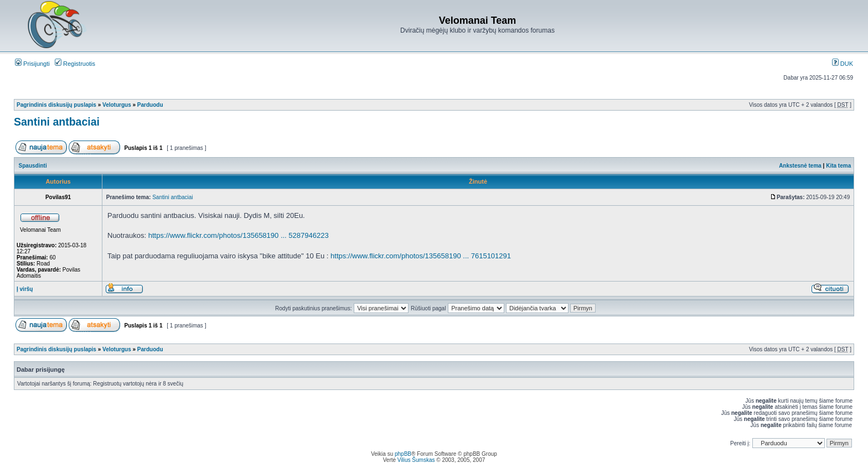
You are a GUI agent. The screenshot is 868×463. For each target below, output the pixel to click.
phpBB (403, 454)
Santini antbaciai (57, 122)
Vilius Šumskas (416, 460)
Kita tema (838, 166)
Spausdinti (33, 166)
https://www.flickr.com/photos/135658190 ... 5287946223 (239, 235)
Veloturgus (117, 105)
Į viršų (25, 289)
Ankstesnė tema (800, 166)
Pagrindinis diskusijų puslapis (56, 105)
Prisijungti (32, 64)
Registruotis (75, 64)
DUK (843, 64)
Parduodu (150, 105)
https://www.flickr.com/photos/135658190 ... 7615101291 (421, 256)
